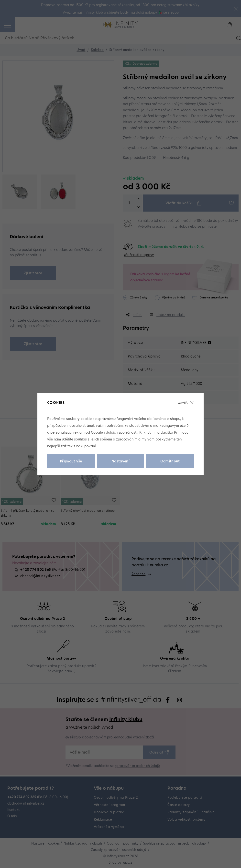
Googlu (97, 432)
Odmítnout (170, 461)
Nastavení (120, 461)
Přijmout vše (71, 461)
